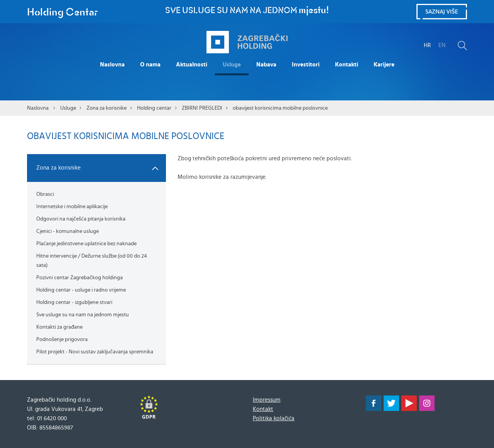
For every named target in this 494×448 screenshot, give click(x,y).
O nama (150, 65)
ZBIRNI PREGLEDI (202, 108)
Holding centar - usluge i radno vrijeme (81, 290)
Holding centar (154, 108)
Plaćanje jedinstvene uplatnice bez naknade (86, 244)
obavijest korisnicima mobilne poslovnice (280, 108)
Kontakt (263, 409)
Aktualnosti (192, 65)
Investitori (306, 65)
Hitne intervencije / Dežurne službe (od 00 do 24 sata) (92, 261)
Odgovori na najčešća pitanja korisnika (81, 219)
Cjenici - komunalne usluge (68, 231)
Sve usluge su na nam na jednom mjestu (83, 315)
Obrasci (45, 194)
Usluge (232, 65)
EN (442, 45)
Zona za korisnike (107, 108)
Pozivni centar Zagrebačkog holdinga (80, 278)
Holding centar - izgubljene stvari (74, 302)
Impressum (267, 400)
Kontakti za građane (59, 327)
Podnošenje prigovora (62, 339)
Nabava (266, 65)
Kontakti (347, 65)
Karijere (384, 65)
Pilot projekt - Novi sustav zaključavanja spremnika (95, 352)
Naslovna (112, 65)
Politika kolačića (274, 418)
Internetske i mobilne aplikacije (72, 207)
